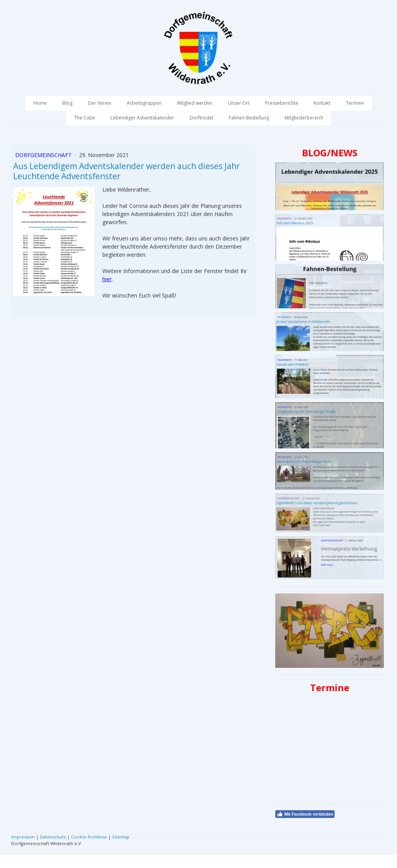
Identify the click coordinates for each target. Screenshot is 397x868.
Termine (355, 103)
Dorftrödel (201, 118)
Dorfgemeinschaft (44, 155)
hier (107, 279)
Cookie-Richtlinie (89, 837)
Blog (67, 103)
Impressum (23, 837)
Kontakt (322, 103)
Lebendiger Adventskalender (142, 118)
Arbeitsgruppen (144, 103)
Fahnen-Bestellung (249, 118)
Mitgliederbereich (304, 118)
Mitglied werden (195, 103)
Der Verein (100, 103)
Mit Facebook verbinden (305, 814)
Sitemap (121, 837)
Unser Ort (239, 103)
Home (40, 103)
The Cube (85, 118)
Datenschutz (53, 837)
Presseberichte (282, 103)
